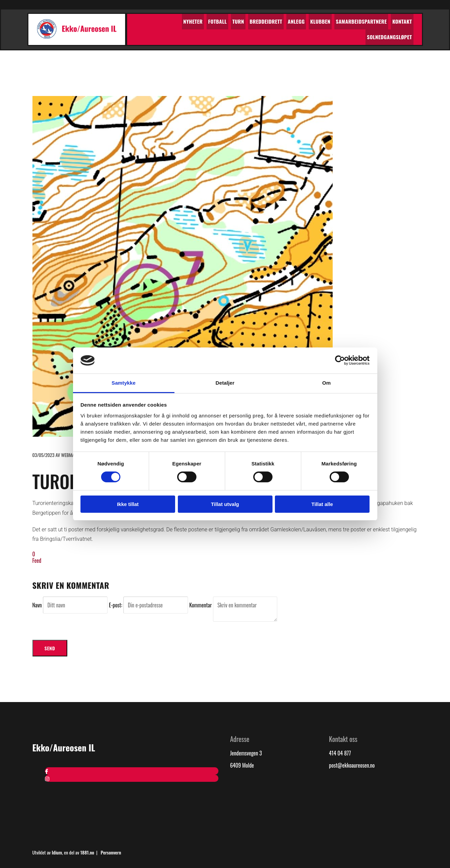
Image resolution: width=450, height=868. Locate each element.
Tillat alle (322, 504)
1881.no (87, 851)
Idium (57, 851)
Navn (38, 604)
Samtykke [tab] (124, 383)
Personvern (111, 851)
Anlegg (257, 20)
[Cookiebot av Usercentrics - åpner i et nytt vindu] (340, 360)
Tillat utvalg (225, 504)
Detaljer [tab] (225, 383)
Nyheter (162, 20)
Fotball (185, 20)
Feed (37, 559)
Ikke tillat (128, 504)
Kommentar (201, 604)
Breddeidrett (229, 20)
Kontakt (356, 20)
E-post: (116, 604)
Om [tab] (326, 383)
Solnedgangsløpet (391, 20)
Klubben (279, 20)
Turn (203, 20)
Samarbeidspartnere (317, 20)
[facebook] (46, 770)
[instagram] (47, 777)
